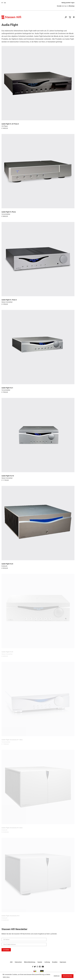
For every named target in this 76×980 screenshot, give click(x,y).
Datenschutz (18, 962)
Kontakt (59, 6)
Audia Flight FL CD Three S (10, 124)
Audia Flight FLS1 (7, 388)
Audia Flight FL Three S (9, 300)
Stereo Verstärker (7, 302)
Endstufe (4, 566)
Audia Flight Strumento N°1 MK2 (12, 740)
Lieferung (47, 962)
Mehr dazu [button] (6, 977)
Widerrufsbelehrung (30, 962)
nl (2, 3)
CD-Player (5, 126)
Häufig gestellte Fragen (68, 3)
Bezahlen (55, 962)
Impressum (63, 962)
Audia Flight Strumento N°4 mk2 (12, 828)
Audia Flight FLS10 (8, 476)
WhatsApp (72, 6)
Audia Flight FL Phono (9, 212)
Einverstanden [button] (68, 976)
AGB (11, 962)
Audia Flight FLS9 (7, 652)
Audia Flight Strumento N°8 (10, 916)
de (5, 3)
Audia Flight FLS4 (7, 564)
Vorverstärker (6, 214)
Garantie (40, 962)
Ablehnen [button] (57, 976)
